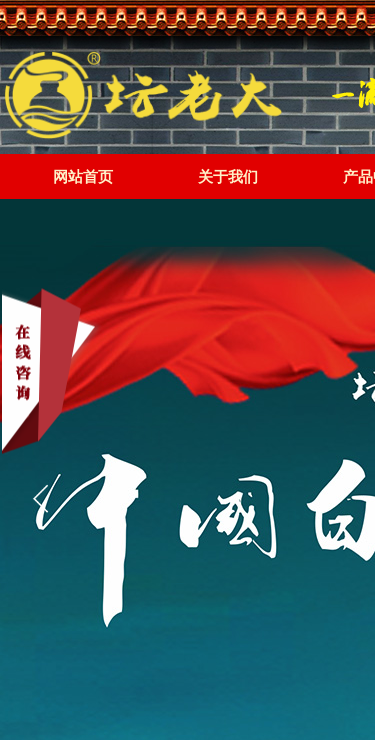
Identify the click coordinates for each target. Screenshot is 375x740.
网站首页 (83, 177)
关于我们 (228, 177)
